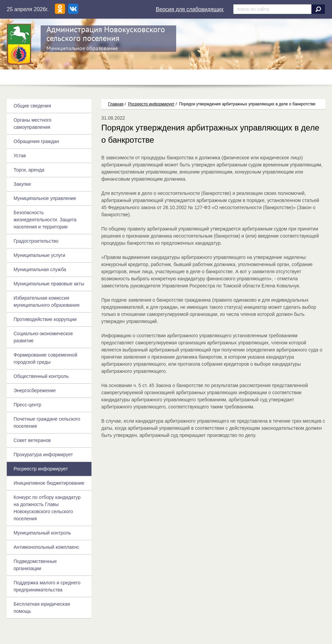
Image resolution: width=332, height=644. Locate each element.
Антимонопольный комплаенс (46, 547)
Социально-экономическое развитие (43, 337)
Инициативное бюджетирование (49, 483)
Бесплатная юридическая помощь (42, 608)
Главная (116, 104)
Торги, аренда (29, 170)
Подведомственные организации (35, 565)
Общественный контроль (41, 376)
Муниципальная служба (40, 269)
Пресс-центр (27, 405)
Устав (20, 156)
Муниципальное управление (45, 198)
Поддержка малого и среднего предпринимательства (47, 586)
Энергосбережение (35, 390)
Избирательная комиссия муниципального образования (46, 301)
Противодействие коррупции (45, 319)
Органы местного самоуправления (33, 124)
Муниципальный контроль (42, 533)
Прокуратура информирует (43, 455)
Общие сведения (32, 106)
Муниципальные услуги (39, 255)
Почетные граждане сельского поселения (47, 422)
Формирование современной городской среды (45, 358)
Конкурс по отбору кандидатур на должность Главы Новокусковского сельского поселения (47, 508)
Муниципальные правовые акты (49, 284)
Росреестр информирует (151, 104)
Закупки (22, 184)
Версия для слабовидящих (190, 9)
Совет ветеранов (32, 440)
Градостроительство (36, 241)
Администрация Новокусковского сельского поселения (106, 34)
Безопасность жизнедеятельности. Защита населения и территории (45, 220)
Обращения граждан (36, 141)
